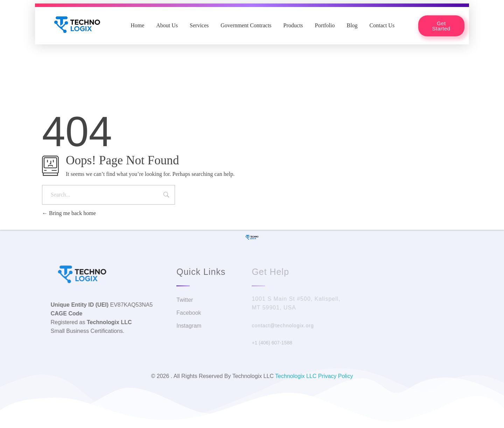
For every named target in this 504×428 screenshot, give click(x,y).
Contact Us (382, 25)
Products (293, 25)
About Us (167, 25)
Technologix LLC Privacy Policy (314, 376)
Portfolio (325, 25)
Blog (352, 25)
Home (137, 25)
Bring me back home (69, 213)
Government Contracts (246, 25)
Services (199, 25)
